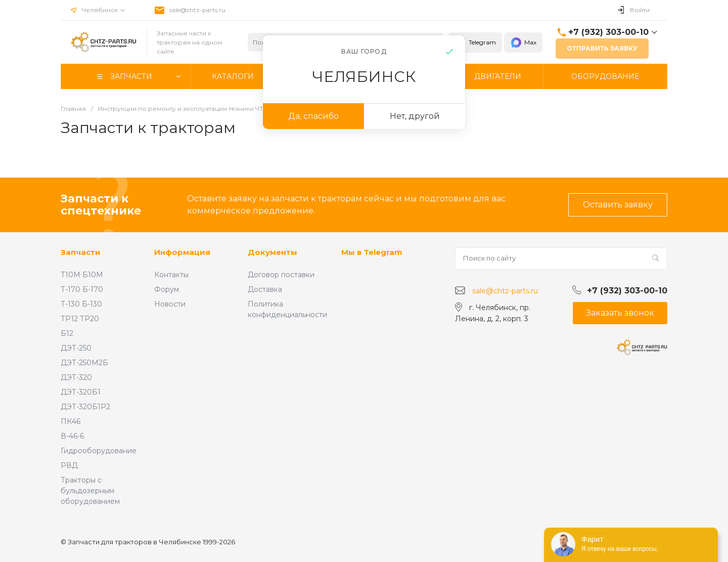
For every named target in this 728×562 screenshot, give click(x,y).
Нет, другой (415, 116)
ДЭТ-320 (76, 377)
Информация (182, 252)
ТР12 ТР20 (80, 319)
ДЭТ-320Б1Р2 (85, 407)
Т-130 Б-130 (81, 304)
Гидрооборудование (99, 451)
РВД (69, 465)
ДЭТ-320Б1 (81, 392)
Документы (272, 252)
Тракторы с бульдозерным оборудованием (90, 491)
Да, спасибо (313, 116)
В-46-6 (72, 436)
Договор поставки (281, 275)
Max (523, 42)
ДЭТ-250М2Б (84, 363)
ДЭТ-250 (76, 348)
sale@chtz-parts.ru (197, 10)
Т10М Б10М (82, 275)
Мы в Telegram (372, 252)
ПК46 (71, 421)
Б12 (67, 333)
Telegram (475, 42)
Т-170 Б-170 (82, 289)
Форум (167, 289)
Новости (170, 304)
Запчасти (81, 252)
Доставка (265, 289)
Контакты (171, 275)
